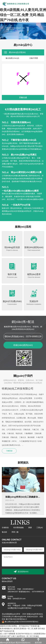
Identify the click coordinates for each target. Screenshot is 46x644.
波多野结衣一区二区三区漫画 (28, 636)
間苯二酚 (15, 532)
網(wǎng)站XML (20, 617)
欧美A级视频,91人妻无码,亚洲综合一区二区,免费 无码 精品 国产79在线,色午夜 (23, 15)
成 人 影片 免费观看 (8, 634)
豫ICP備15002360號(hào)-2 (16, 619)
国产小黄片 (12, 636)
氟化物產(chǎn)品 (12, 58)
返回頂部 (38, 641)
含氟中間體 (34, 58)
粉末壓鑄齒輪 (19, 528)
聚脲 (30, 528)
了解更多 (9, 451)
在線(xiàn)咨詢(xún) (23, 345)
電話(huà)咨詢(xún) (23, 641)
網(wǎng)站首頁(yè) (8, 641)
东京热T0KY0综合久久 (24, 634)
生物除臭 (5, 528)
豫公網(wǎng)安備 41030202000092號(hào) (20, 622)
